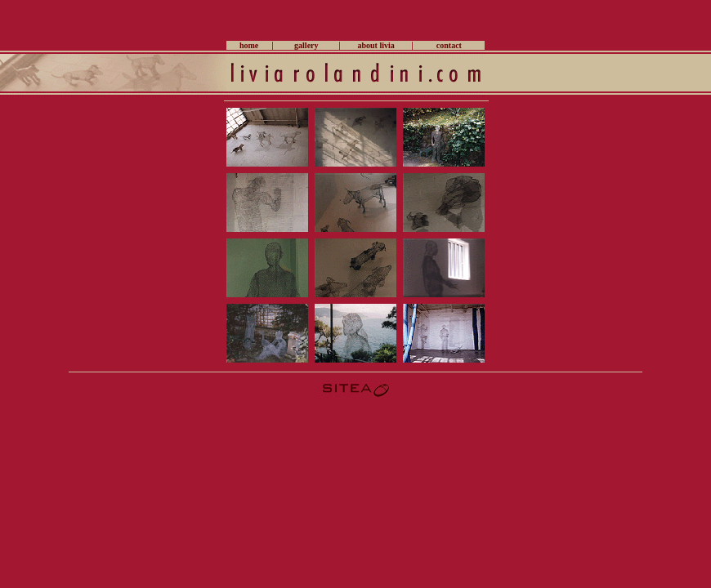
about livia (376, 45)
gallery (306, 45)
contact (449, 45)
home (249, 45)
